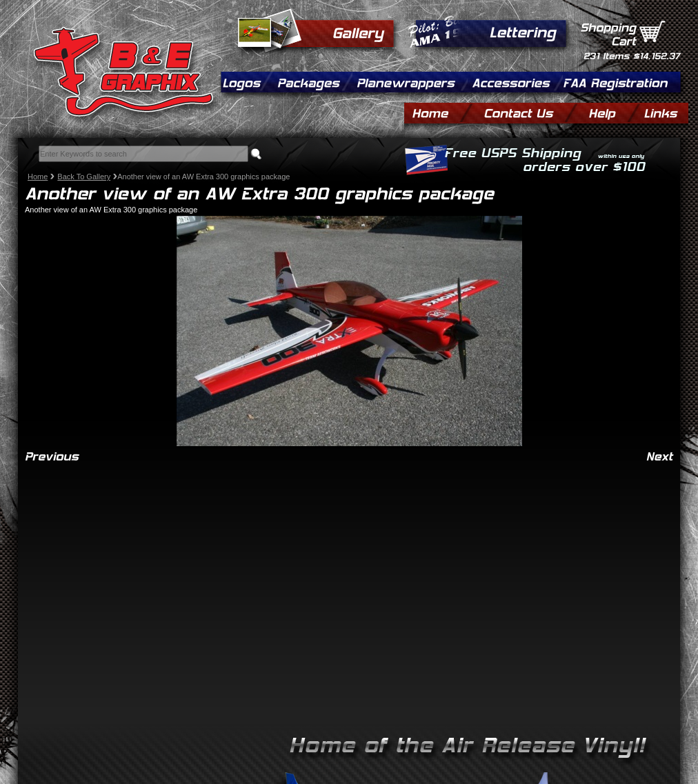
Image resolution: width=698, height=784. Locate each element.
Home (38, 177)
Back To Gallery (84, 177)
